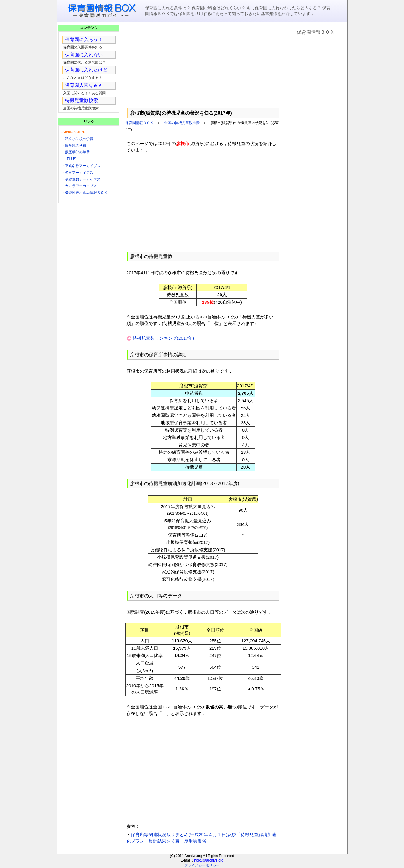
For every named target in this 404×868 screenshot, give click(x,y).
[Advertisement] (203, 65)
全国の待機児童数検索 (182, 123)
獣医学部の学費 (77, 152)
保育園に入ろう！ (84, 39)
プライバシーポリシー (202, 865)
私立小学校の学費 (79, 139)
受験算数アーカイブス (83, 179)
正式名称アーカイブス (83, 166)
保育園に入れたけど (86, 70)
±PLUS (71, 159)
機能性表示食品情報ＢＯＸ (86, 193)
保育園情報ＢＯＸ (139, 123)
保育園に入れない (84, 55)
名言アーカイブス (79, 173)
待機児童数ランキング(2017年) (163, 338)
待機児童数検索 (82, 100)
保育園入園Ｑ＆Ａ (84, 85)
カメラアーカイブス (81, 186)
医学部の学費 (76, 146)
